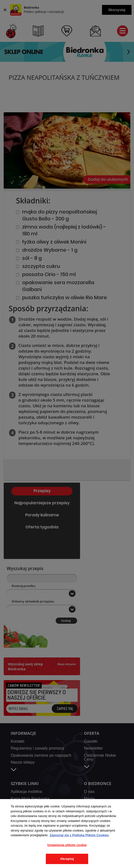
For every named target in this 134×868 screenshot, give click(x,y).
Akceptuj (67, 859)
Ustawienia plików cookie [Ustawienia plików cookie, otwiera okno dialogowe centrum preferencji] (67, 845)
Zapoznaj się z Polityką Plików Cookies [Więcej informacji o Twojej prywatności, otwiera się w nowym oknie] (79, 835)
